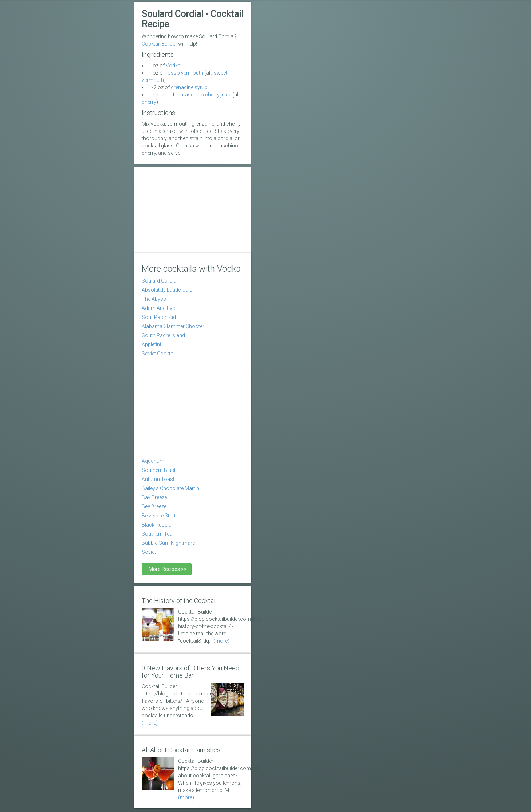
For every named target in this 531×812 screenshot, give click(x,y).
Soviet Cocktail (159, 354)
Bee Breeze (154, 506)
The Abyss (154, 299)
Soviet (149, 552)
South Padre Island (163, 335)
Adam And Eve (158, 308)
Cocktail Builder (159, 44)
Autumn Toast (158, 479)
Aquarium (153, 461)
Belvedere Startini (161, 516)
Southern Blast (159, 470)
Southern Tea (157, 534)
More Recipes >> (167, 569)
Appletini (151, 344)
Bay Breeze (154, 497)
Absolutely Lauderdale (167, 290)
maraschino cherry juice (203, 95)
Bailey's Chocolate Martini (171, 488)
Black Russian (158, 525)
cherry (149, 102)
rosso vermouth (184, 73)
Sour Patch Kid (159, 317)
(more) (221, 641)
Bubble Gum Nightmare (168, 543)
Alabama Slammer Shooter (173, 326)
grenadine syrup (189, 87)
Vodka (173, 66)
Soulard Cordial (160, 281)
